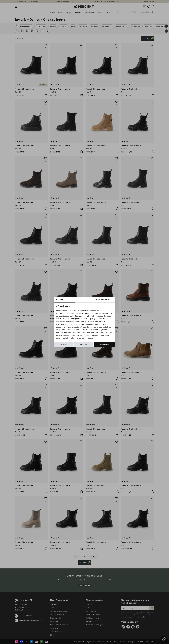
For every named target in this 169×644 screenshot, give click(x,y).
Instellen (64, 345)
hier (89, 333)
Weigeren (83, 345)
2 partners (108, 316)
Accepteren (104, 345)
